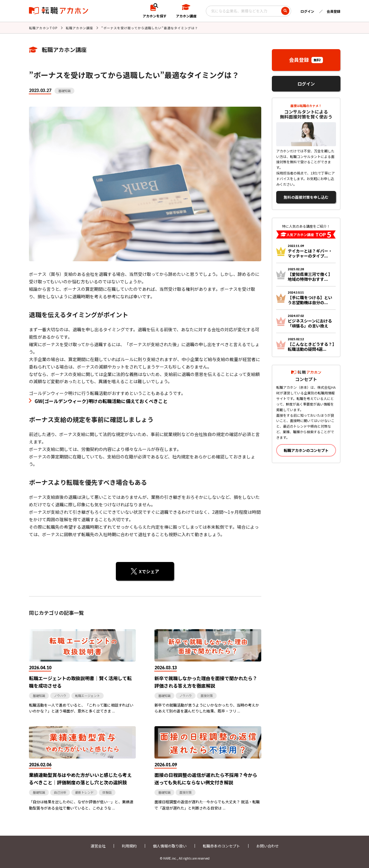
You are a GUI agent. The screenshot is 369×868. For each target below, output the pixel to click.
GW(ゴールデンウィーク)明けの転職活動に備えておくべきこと (101, 401)
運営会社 (98, 846)
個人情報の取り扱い (170, 846)
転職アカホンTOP (43, 28)
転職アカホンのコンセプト (306, 450)
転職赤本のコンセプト (221, 846)
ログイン (307, 11)
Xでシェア (149, 571)
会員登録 (334, 11)
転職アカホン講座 (79, 28)
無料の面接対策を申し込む (306, 197)
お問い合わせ (267, 846)
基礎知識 (64, 91)
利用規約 (129, 846)
